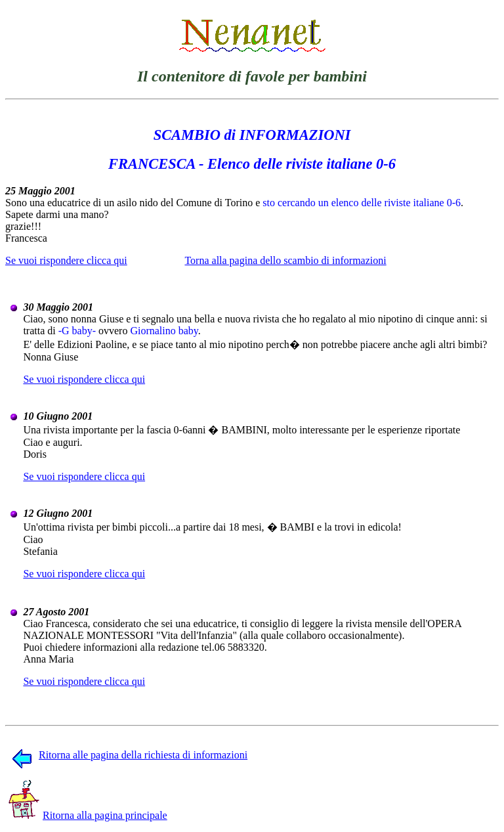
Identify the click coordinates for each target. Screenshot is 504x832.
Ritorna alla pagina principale (88, 815)
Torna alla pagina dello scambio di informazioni (285, 260)
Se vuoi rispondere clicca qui (66, 260)
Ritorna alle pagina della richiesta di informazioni (130, 755)
